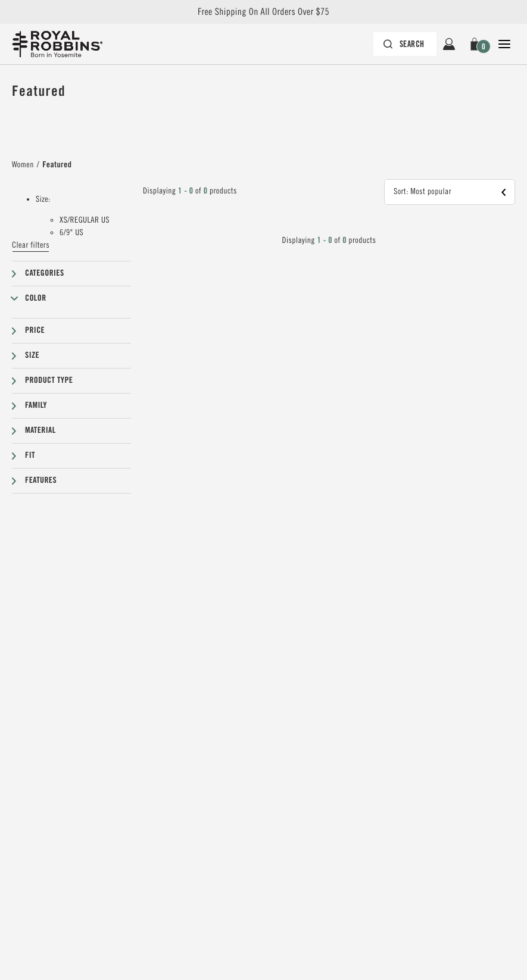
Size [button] (32, 355)
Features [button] (41, 480)
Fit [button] (30, 455)
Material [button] (40, 430)
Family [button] (36, 405)
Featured (57, 165)
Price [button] (35, 330)
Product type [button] (49, 380)
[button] (477, 44)
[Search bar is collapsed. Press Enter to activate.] (405, 44)
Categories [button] (45, 273)
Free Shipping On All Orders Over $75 (263, 12)
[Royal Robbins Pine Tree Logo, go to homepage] (57, 44)
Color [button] (36, 298)
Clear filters (31, 245)
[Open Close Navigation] (504, 44)
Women (23, 165)
